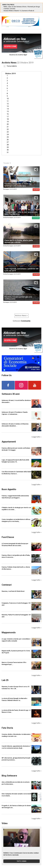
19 (8, 122)
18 (8, 119)
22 (8, 129)
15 (8, 111)
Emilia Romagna (8, 218)
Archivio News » (21, 316)
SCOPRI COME (10, 46)
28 (8, 145)
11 (8, 101)
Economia (36, 218)
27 (8, 142)
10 (8, 99)
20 (8, 124)
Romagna (6, 189)
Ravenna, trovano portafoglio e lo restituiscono (18, 298)
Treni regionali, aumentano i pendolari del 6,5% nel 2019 (21, 270)
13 (8, 106)
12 (8, 104)
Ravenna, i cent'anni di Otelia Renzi (13, 591)
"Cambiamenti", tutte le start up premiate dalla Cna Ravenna (21, 213)
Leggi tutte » (36, 437)
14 (8, 109)
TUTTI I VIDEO (21, 861)
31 (8, 152)
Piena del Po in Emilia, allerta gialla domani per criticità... (19, 241)
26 (8, 140)
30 (8, 150)
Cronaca (36, 190)
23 (8, 132)
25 (8, 137)
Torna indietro (10, 66)
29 (8, 147)
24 (8, 134)
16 (8, 114)
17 (8, 117)
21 (8, 127)
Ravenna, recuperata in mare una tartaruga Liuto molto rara (18, 185)
